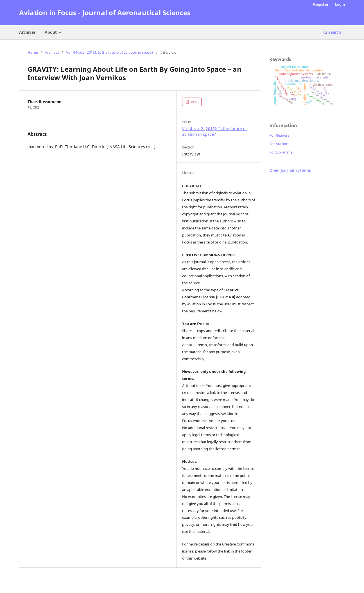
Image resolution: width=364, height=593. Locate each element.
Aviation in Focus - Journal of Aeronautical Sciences (105, 13)
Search (332, 32)
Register (321, 4)
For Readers (279, 135)
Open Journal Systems (290, 170)
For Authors (279, 144)
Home (33, 52)
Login (340, 4)
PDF (194, 102)
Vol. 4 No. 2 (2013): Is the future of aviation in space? (110, 52)
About (51, 32)
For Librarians (281, 152)
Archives (27, 32)
